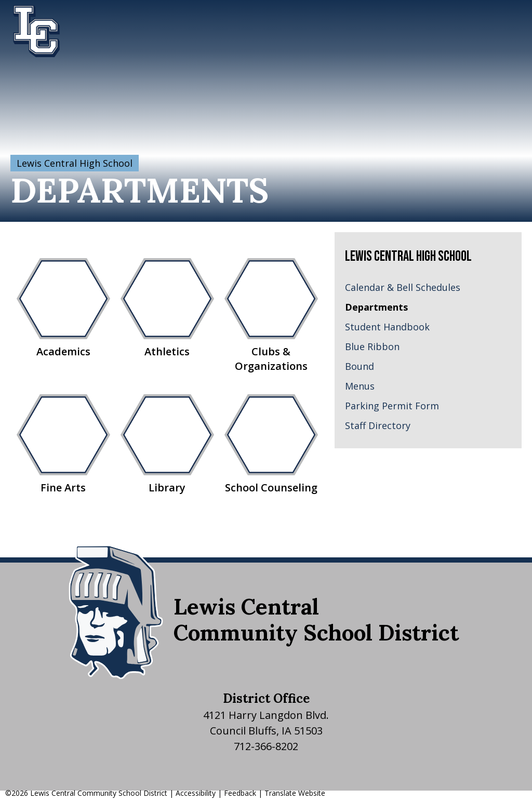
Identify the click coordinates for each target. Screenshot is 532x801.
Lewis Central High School (75, 163)
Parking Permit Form (392, 406)
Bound (360, 366)
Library (167, 444)
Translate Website (295, 793)
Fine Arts (63, 444)
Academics (63, 308)
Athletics (167, 308)
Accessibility (196, 793)
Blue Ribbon (372, 346)
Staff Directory (378, 425)
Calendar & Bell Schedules (403, 287)
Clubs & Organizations (271, 316)
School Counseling (271, 444)
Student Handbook (387, 327)
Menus (360, 386)
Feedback (240, 793)
